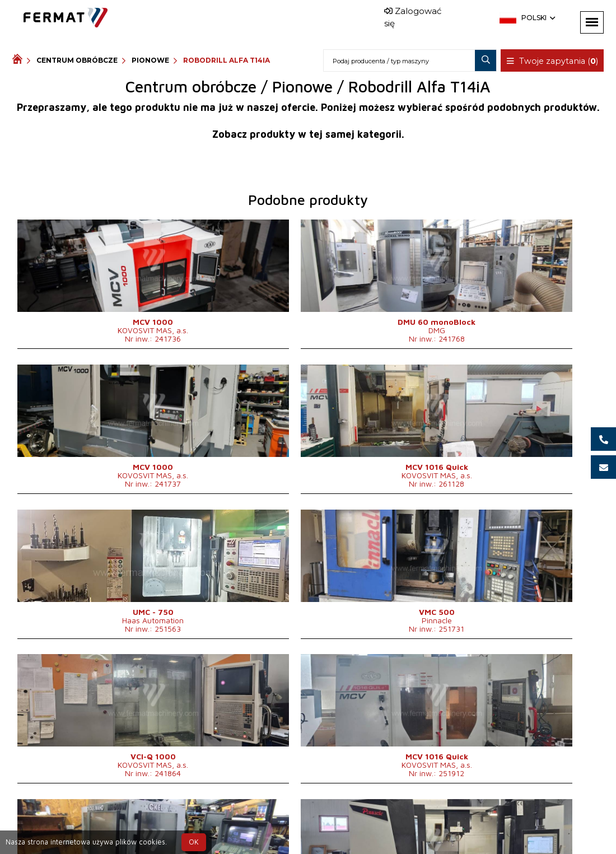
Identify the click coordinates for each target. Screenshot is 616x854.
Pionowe (150, 60)
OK (194, 842)
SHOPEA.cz (97, 822)
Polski (537, 18)
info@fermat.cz (327, 836)
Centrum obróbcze (77, 60)
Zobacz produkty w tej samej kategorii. (308, 134)
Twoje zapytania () (554, 61)
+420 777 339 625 (280, 822)
